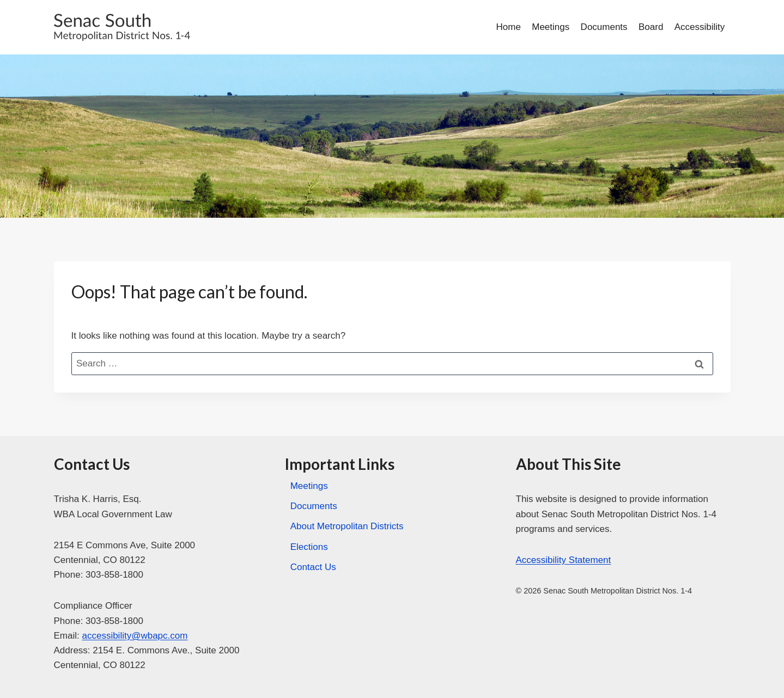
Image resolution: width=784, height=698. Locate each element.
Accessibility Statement (564, 560)
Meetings (551, 27)
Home (509, 27)
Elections (309, 547)
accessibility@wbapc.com (135, 636)
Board (651, 27)
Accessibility (700, 27)
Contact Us (313, 567)
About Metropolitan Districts (347, 526)
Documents (604, 27)
